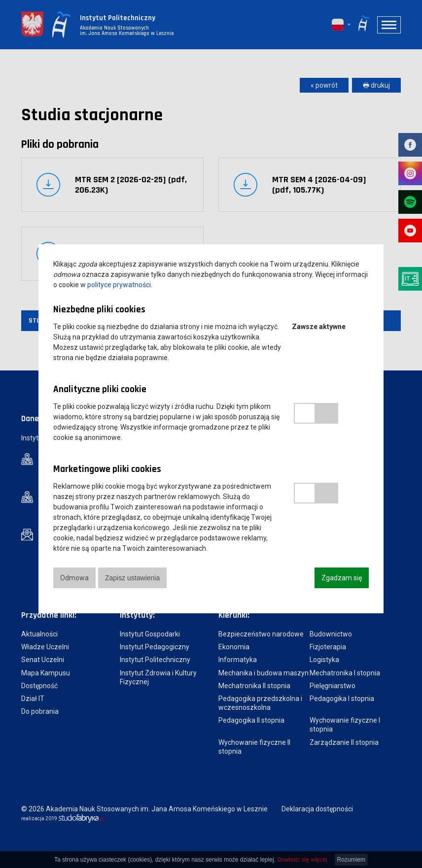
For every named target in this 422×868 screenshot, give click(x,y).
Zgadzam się (342, 578)
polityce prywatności (119, 285)
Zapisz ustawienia (133, 578)
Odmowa (74, 578)
